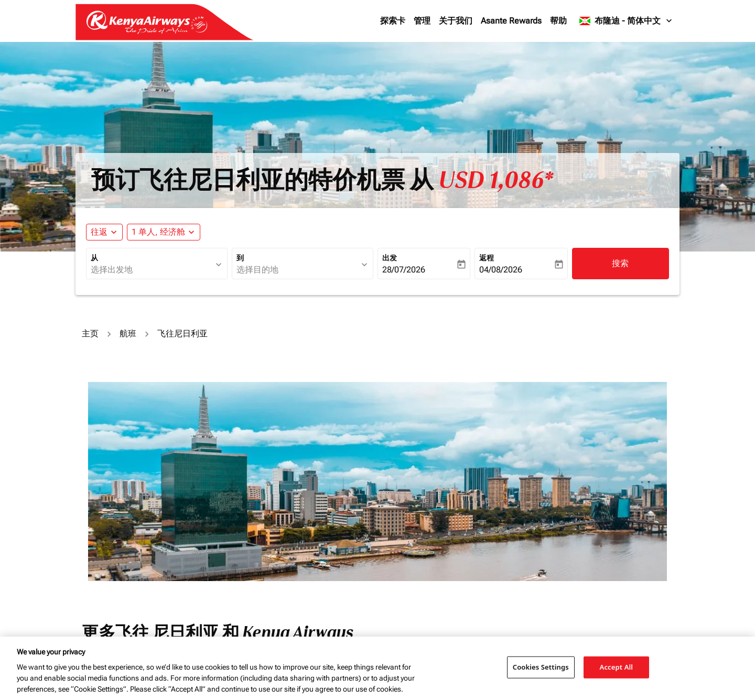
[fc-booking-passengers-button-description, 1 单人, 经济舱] (158, 232)
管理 (422, 21)
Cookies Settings (541, 667)
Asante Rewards (511, 21)
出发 (390, 258)
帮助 (558, 21)
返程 (487, 258)
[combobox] (152, 270)
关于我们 (456, 21)
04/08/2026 (501, 270)
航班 (128, 333)
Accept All (617, 667)
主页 (90, 333)
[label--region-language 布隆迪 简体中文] (626, 21)
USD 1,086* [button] (496, 180)
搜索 (620, 263)
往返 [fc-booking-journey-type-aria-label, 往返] (99, 232)
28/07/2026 (404, 270)
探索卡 (393, 21)
